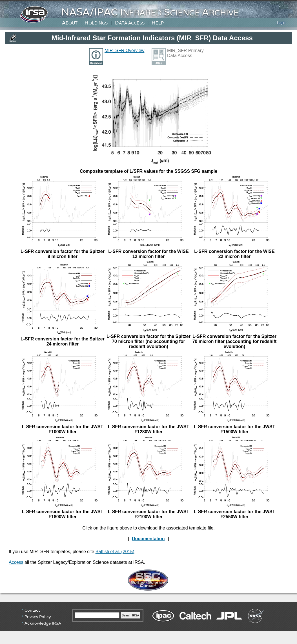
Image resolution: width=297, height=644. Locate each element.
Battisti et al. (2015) (115, 552)
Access (16, 562)
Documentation (148, 539)
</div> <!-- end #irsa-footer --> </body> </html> (148, 623)
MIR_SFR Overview (124, 51)
